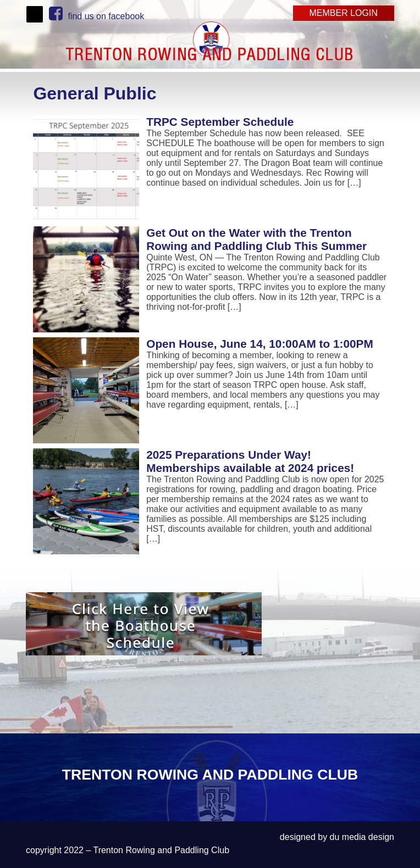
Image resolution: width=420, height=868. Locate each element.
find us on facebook (96, 16)
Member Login (344, 13)
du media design (362, 837)
